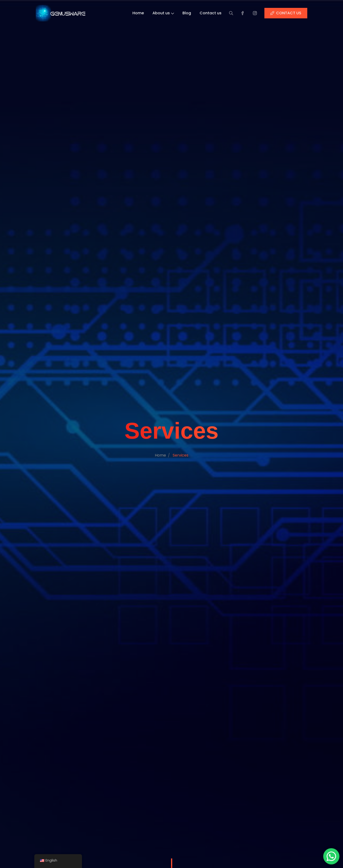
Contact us (211, 13)
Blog (187, 13)
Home (138, 13)
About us (163, 13)
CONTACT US (287, 13)
